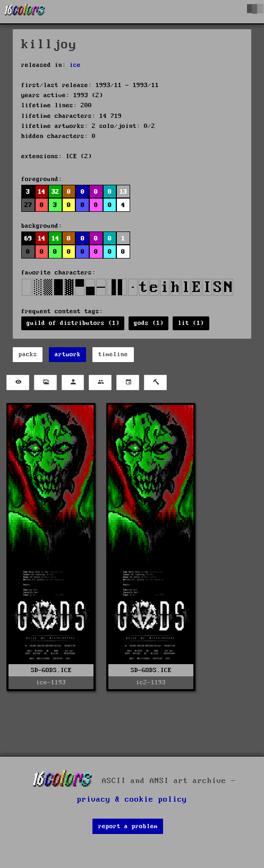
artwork (68, 354)
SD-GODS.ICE (51, 670)
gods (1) (149, 323)
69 (28, 239)
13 (123, 192)
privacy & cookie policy (132, 800)
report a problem (128, 826)
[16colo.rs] (25, 12)
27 (28, 205)
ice (75, 65)
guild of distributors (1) (73, 323)
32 (55, 192)
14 (41, 192)
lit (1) (191, 323)
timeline (113, 354)
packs (28, 354)
